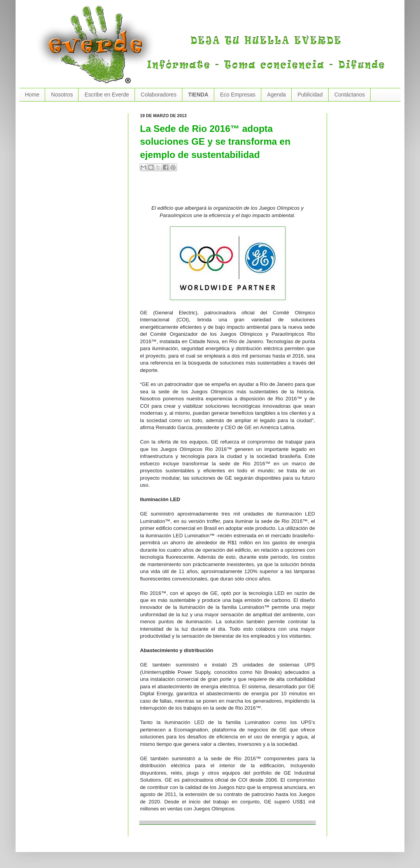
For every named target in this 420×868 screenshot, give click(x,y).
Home (32, 95)
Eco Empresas (238, 95)
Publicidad (310, 95)
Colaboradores (159, 95)
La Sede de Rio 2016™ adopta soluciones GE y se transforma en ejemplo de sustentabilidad (215, 142)
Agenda (276, 95)
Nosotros (62, 95)
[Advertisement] (231, 191)
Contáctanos (350, 95)
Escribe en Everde (107, 95)
